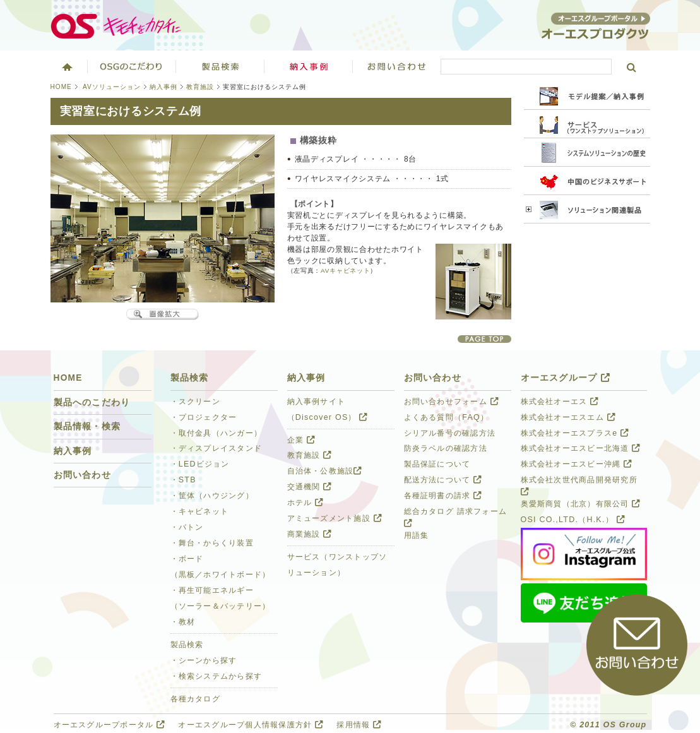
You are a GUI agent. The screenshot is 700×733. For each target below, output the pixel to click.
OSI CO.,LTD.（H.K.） (573, 520)
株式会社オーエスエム (568, 417)
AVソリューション (112, 87)
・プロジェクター (204, 417)
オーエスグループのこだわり (132, 66)
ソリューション (309, 66)
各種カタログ (196, 699)
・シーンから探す (204, 660)
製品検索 (220, 66)
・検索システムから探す (217, 676)
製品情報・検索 (87, 426)
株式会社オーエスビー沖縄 (577, 464)
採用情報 (359, 725)
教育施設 (200, 87)
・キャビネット (200, 511)
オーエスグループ (566, 378)
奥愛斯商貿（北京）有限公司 (581, 504)
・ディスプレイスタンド (217, 448)
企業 (301, 440)
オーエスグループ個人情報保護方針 (251, 725)
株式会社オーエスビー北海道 (581, 448)
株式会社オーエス (560, 402)
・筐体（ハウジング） (212, 496)
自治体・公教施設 (325, 471)
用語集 (417, 535)
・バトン (187, 527)
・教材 (183, 622)
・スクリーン (196, 402)
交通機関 (310, 487)
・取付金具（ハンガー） (217, 433)
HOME (61, 87)
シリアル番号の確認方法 (450, 433)
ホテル (306, 503)
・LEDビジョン (200, 464)
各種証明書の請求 (443, 496)
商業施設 (310, 534)
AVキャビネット (345, 271)
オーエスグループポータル (110, 725)
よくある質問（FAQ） (447, 417)
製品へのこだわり (92, 402)
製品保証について (437, 464)
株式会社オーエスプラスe (575, 433)
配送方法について (443, 480)
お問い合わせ (397, 66)
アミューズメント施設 (335, 518)
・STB (183, 480)
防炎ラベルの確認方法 (446, 448)
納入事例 (163, 87)
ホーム (66, 66)
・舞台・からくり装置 (212, 543)
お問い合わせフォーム (451, 402)
